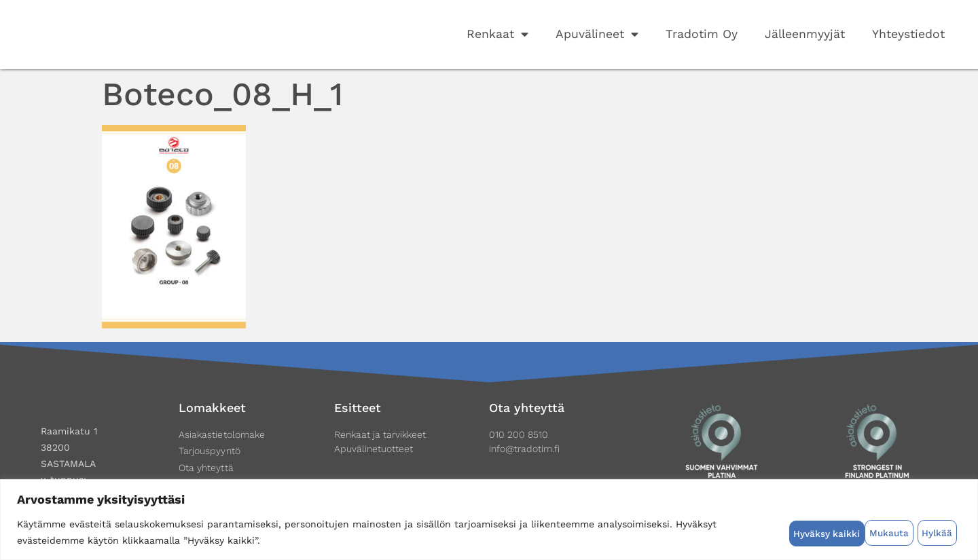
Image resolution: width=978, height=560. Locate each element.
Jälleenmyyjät (805, 34)
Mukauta (812, 532)
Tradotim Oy (702, 34)
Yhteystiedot (908, 34)
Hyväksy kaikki (923, 532)
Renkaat (497, 35)
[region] (489, 520)
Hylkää (861, 532)
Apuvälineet (597, 35)
